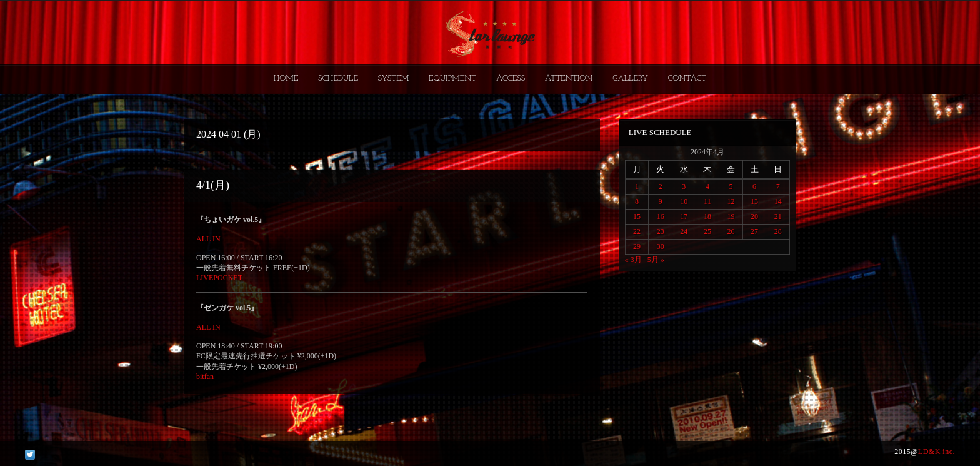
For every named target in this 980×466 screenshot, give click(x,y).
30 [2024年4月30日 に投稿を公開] (661, 246)
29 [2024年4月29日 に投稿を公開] (637, 246)
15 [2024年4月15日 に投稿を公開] (637, 216)
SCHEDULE (338, 79)
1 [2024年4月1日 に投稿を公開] (637, 186)
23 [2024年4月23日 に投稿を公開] (661, 231)
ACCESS (511, 79)
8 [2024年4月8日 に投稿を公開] (637, 201)
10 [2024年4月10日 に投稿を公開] (684, 201)
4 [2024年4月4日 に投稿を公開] (707, 186)
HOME (286, 79)
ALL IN (208, 239)
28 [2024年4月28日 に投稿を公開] (778, 231)
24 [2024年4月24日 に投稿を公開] (684, 231)
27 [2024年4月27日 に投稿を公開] (754, 231)
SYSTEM (394, 79)
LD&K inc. (937, 452)
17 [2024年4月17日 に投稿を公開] (684, 216)
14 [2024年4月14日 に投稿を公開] (778, 201)
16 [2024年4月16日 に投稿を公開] (661, 216)
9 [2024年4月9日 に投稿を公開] (661, 201)
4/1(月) (213, 185)
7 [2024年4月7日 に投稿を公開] (778, 186)
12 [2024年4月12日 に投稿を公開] (731, 201)
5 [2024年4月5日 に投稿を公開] (731, 186)
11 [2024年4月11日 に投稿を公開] (707, 201)
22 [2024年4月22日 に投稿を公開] (637, 231)
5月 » (656, 260)
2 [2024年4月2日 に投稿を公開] (661, 186)
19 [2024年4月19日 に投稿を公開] (731, 216)
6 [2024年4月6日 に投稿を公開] (754, 186)
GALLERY (630, 79)
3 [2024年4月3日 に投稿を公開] (684, 186)
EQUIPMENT (452, 79)
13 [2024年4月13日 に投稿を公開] (754, 201)
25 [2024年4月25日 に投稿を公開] (707, 231)
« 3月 (633, 260)
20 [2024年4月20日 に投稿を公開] (754, 216)
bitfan (205, 377)
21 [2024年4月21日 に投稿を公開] (778, 216)
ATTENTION (569, 79)
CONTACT (687, 79)
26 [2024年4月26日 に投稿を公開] (731, 231)
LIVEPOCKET (219, 278)
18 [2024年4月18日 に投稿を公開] (707, 216)
